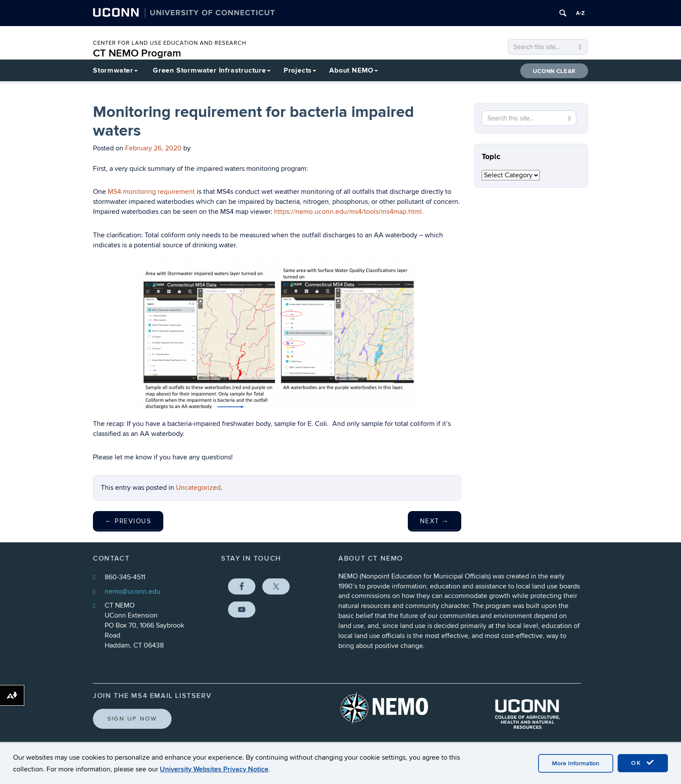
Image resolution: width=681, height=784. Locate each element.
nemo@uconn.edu (132, 591)
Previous (128, 521)
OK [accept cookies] (643, 763)
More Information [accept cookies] (576, 763)
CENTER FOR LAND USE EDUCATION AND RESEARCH (170, 43)
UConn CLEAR (554, 71)
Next (435, 521)
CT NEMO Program (137, 53)
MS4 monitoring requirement (150, 192)
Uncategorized (198, 488)
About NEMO (354, 70)
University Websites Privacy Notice (214, 769)
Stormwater (115, 70)
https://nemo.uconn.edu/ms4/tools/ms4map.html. (349, 212)
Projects (300, 70)
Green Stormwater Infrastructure (212, 70)
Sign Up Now (132, 719)
